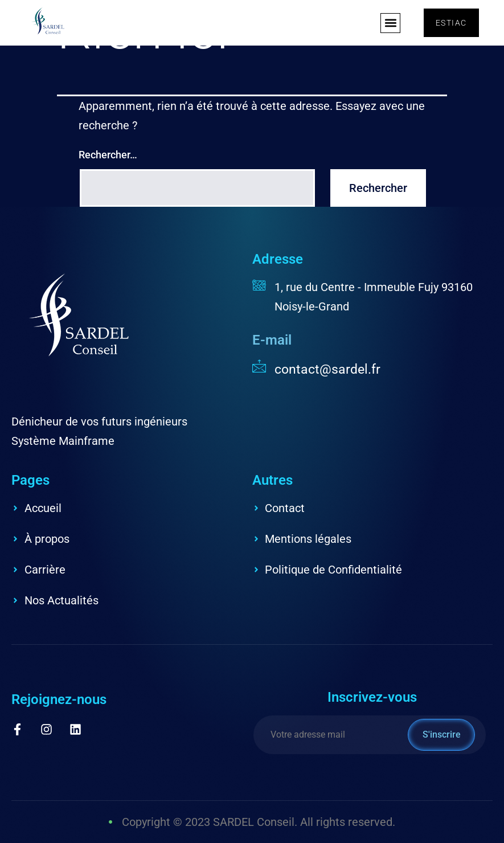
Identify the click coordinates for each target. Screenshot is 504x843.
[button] (390, 23)
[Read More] (373, 368)
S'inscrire (442, 734)
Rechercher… (108, 155)
